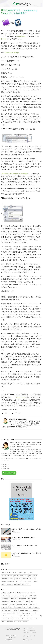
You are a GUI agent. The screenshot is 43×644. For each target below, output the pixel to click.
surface (35, 619)
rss (22, 619)
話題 (3, 584)
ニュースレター (28, 581)
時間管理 (17, 584)
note (4, 619)
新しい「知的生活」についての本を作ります (24, 545)
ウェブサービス (7, 576)
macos (19, 604)
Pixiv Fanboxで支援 (9, 473)
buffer (4, 616)
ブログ (18, 581)
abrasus (33, 604)
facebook (5, 607)
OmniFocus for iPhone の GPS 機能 (14, 173)
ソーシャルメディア (22, 579)
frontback (35, 610)
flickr (23, 616)
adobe (12, 601)
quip (20, 613)
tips (28, 584)
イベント (23, 576)
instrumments (6, 613)
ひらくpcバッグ (6, 610)
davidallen (22, 599)
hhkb (23, 584)
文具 (35, 576)
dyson (34, 599)
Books (25, 631)
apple (22, 610)
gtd (30, 576)
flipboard (29, 616)
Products (32, 631)
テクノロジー (6, 573)
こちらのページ (20, 397)
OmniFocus (21, 36)
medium (14, 599)
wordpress (5, 601)
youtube (10, 622)
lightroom (28, 596)
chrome (17, 616)
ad (35, 596)
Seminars (26, 633)
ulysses (26, 604)
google (12, 596)
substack (27, 619)
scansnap (19, 596)
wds (18, 593)
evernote (25, 593)
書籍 (16, 576)
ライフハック (18, 573)
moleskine (11, 593)
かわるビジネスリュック (21, 622)
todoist (37, 607)
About (30, 628)
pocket (31, 607)
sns (36, 581)
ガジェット (28, 573)
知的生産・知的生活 (8, 581)
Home (24, 628)
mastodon (38, 616)
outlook (10, 619)
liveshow (5, 579)
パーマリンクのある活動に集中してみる (23, 538)
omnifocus (6, 599)
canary (10, 616)
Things (4, 39)
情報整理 (10, 584)
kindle (12, 607)
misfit (14, 613)
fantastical (20, 601)
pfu (25, 607)
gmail (27, 601)
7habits (15, 610)
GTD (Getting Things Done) (9, 409)
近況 (12, 579)
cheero (28, 610)
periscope (19, 607)
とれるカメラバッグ (29, 613)
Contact (34, 633)
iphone (13, 604)
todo (4, 622)
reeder (16, 619)
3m (29, 599)
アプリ (32, 579)
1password (5, 604)
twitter (4, 596)
